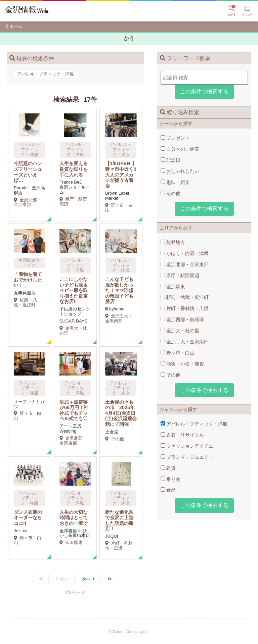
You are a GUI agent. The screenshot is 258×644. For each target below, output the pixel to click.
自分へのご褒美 (180, 149)
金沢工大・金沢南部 (185, 342)
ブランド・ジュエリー (187, 457)
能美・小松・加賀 (182, 364)
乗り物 (170, 479)
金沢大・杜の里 (180, 331)
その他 (170, 193)
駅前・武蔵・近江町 (185, 297)
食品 (168, 490)
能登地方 (173, 242)
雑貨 (168, 468)
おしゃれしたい (180, 171)
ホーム (16, 26)
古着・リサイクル (182, 435)
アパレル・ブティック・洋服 (194, 424)
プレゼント (175, 138)
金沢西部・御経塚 (182, 319)
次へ (86, 579)
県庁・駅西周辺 (180, 276)
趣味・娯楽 (175, 182)
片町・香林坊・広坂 (185, 308)
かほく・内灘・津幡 (185, 253)
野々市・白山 (178, 353)
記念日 (170, 160)
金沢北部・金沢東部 (185, 264)
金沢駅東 (173, 287)
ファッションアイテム (187, 446)
